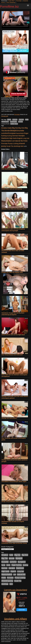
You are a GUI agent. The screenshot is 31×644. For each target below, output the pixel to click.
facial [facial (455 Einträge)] (18, 133)
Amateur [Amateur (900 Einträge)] (4, 128)
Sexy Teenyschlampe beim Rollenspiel (12, 355)
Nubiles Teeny (14, 124)
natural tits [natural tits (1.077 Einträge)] (19, 141)
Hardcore (15, 120)
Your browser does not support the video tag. (15, 20)
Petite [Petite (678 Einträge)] (25, 141)
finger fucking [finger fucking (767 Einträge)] (17, 565)
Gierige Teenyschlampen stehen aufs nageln (14, 501)
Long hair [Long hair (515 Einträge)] (26, 138)
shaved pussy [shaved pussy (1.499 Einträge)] (7, 581)
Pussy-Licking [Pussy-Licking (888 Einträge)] (13, 143)
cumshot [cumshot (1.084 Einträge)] (5, 133)
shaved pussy (5, 122)
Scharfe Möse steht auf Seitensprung (12, 189)
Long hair (21, 120)
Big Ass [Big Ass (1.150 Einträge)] (15, 128)
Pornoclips (19, 1)
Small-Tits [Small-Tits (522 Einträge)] (10, 146)
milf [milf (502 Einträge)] (13, 141)
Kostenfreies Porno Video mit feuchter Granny (14, 543)
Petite (27, 120)
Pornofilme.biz (9, 7)
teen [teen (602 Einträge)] (22, 146)
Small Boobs (13, 122)
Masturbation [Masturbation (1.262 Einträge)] (6, 141)
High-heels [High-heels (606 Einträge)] (13, 138)
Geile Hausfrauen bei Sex (8, 169)
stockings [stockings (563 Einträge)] (17, 146)
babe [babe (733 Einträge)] (10, 128)
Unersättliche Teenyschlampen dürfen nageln (14, 482)
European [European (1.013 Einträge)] (12, 133)
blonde (9, 120)
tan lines (21, 122)
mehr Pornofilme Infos (7, 111)
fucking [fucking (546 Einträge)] (9, 136)
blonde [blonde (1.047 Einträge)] (7, 131)
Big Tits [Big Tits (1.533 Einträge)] (5, 558)
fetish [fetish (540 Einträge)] (22, 133)
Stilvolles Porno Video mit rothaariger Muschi (14, 209)
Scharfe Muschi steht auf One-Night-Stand (13, 335)
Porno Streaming (11, 2)
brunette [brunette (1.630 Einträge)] (21, 131)
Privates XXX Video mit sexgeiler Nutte (12, 272)
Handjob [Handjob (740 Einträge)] (21, 136)
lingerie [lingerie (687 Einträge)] (20, 138)
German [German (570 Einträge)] (15, 136)
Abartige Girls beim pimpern (9, 418)
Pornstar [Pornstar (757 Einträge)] (4, 143)
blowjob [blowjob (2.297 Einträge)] (13, 131)
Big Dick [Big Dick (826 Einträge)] (22, 128)
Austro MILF (11, 1)
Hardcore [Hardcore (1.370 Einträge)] (5, 138)
